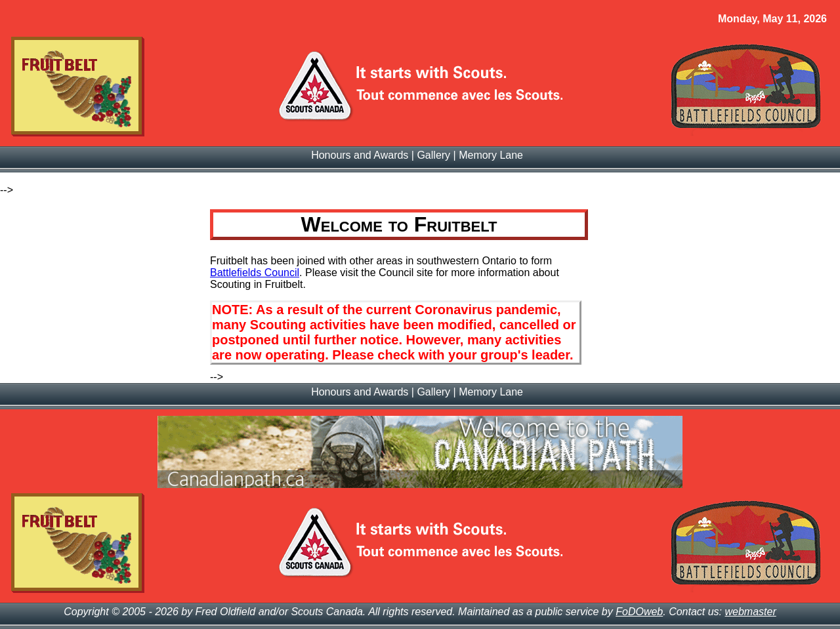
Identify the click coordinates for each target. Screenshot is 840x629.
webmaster (751, 612)
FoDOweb (639, 612)
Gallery (433, 155)
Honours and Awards (360, 155)
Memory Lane (491, 155)
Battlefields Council (255, 273)
